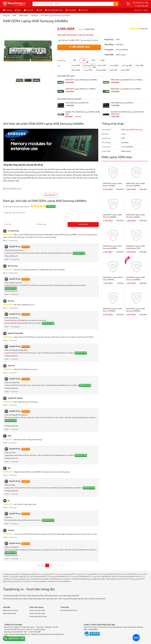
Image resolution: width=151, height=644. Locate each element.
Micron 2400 (102, 66)
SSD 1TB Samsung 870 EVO (134, 579)
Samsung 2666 (127, 66)
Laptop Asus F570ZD (12, 253)
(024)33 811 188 (141, 3)
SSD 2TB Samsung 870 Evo (13, 582)
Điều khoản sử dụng (11, 610)
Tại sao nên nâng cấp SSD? (65, 574)
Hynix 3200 (113, 70)
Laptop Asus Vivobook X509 (15, 488)
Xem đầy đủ (50, 195)
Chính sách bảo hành (37, 614)
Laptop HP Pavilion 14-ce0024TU (17, 285)
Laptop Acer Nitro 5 (34, 418)
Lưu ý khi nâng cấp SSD (46, 574)
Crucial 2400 (76, 66)
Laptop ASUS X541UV (13, 385)
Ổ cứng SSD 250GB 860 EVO (37, 577)
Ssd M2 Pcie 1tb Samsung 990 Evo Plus (16, 579)
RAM (18, 10)
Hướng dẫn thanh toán (69, 610)
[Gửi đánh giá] (83, 224)
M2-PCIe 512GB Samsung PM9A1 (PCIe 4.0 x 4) (128, 577)
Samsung (34, 16)
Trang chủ (6, 16)
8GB (85, 61)
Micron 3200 (125, 70)
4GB (74, 60)
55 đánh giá (144, 29)
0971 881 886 (142, 6)
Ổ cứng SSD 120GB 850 (18, 577)
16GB (93, 60)
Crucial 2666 (114, 66)
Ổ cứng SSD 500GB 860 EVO (58, 577)
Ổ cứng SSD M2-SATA (93, 574)
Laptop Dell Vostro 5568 (13, 320)
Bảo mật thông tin (10, 614)
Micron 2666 (76, 70)
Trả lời (5, 241)
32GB (103, 60)
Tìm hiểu (94, 40)
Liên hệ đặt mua (79, 47)
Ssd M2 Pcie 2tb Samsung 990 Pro (59, 582)
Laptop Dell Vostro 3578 (13, 353)
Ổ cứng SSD (80, 574)
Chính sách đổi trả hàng (38, 617)
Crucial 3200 (88, 70)
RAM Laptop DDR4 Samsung (132, 130)
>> (63, 565)
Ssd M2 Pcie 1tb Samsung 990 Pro (35, 582)
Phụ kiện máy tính (54, 10)
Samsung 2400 (89, 66)
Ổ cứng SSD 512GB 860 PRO (101, 577)
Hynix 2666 (139, 66)
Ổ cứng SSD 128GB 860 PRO (80, 577)
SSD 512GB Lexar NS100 (115, 579)
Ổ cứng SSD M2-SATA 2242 (111, 574)
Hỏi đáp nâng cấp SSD (11, 574)
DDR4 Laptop (24, 16)
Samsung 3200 (101, 70)
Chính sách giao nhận (37, 610)
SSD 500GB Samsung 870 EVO (60, 579)
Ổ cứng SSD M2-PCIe (129, 574)
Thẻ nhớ (29, 10)
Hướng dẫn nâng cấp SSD (28, 574)
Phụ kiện (71, 10)
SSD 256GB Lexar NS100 (40, 579)
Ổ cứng (8, 10)
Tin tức (83, 10)
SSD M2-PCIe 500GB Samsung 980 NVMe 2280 (89, 579)
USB (39, 10)
